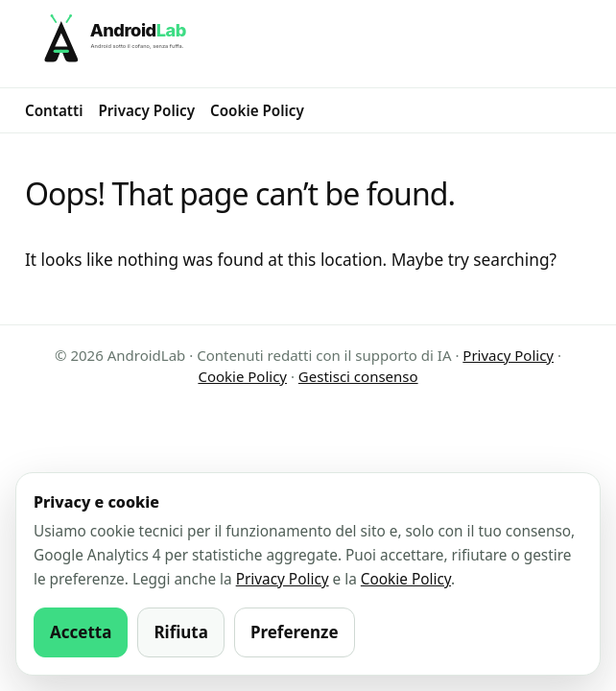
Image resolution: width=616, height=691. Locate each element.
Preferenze (295, 632)
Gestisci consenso (358, 376)
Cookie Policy (257, 110)
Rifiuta (181, 632)
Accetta (81, 632)
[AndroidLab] (308, 44)
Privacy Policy (146, 110)
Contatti (54, 110)
